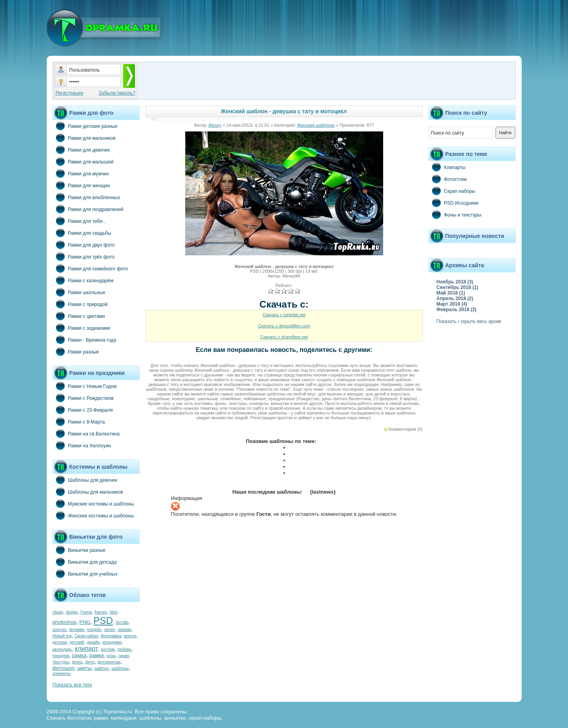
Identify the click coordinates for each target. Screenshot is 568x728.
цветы (84, 668)
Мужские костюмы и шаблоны (93, 504)
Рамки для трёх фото (84, 257)
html (113, 612)
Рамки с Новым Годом (85, 386)
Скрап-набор (86, 636)
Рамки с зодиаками (81, 328)
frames (101, 612)
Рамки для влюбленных (86, 197)
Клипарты (447, 167)
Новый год (62, 636)
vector (109, 630)
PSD (103, 621)
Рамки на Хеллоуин (82, 445)
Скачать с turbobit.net (284, 315)
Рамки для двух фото (84, 245)
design (71, 612)
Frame (86, 612)
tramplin (94, 630)
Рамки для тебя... (80, 221)
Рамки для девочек (81, 150)
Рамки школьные (79, 292)
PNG (85, 622)
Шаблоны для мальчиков (88, 492)
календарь (62, 649)
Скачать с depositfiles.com (284, 326)
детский (77, 642)
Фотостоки (448, 179)
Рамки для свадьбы (82, 233)
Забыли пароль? (117, 93)
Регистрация (69, 93)
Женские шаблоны (316, 125)
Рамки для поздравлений (88, 209)
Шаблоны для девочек (85, 480)
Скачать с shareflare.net (284, 337)
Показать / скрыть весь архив (469, 321)
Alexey (215, 125)
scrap (122, 622)
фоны (77, 662)
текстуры (61, 662)
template (77, 630)
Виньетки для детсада (85, 562)
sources (60, 630)
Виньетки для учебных (85, 574)
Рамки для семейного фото (90, 268)
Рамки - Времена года (85, 340)
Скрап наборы (452, 191)
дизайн (93, 642)
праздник (61, 656)
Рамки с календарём (83, 280)
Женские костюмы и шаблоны (93, 515)
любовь (124, 649)
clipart (58, 612)
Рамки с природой (80, 304)
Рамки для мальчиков (84, 138)
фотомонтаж (109, 662)
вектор (130, 636)
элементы (62, 674)
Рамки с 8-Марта (79, 422)
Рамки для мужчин (81, 173)
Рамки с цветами (79, 316)
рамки (97, 655)
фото (90, 662)
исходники (112, 642)
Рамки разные (76, 352)
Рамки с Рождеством (83, 398)
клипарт (86, 649)
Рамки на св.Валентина (86, 433)
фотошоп (64, 668)
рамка (79, 655)
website (125, 630)
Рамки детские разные (85, 126)
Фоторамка (111, 636)
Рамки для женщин (81, 185)
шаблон (102, 668)
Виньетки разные (79, 550)
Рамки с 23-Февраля (83, 410)
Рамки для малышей (83, 162)
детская (60, 642)
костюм (108, 649)
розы (111, 656)
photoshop (65, 622)
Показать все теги (72, 685)
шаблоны (120, 668)
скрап (123, 656)
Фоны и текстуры (455, 215)
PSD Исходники (454, 203)
